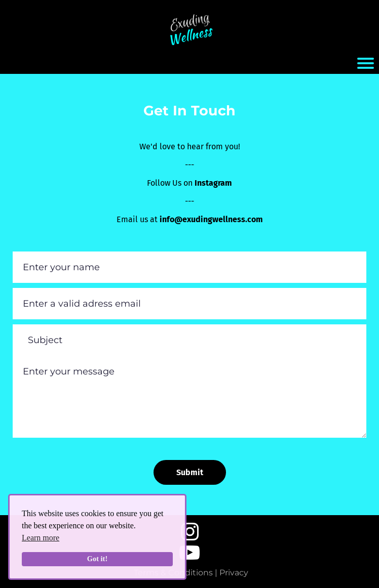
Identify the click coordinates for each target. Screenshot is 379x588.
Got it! (97, 559)
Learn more (41, 538)
